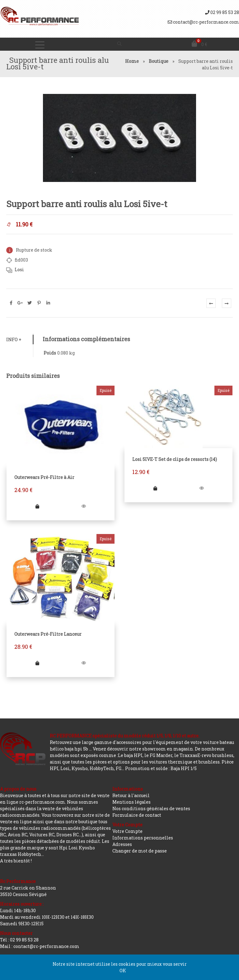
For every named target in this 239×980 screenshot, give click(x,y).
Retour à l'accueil (131, 795)
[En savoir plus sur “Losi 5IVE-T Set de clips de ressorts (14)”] (155, 488)
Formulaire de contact (137, 815)
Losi (19, 269)
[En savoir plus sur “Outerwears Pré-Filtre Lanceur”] (37, 663)
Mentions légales (131, 802)
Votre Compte (127, 831)
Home (132, 61)
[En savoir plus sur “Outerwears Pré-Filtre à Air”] (37, 506)
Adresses (122, 844)
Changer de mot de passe (140, 851)
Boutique (159, 61)
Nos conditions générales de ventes (151, 808)
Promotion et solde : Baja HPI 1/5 (161, 768)
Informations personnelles (143, 838)
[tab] (20, 339)
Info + (14, 339)
